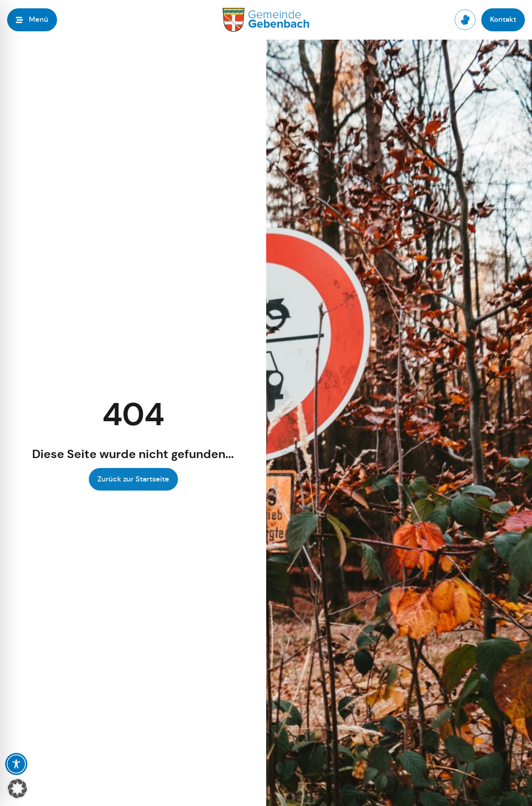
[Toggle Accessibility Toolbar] (16, 764)
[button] (17, 789)
